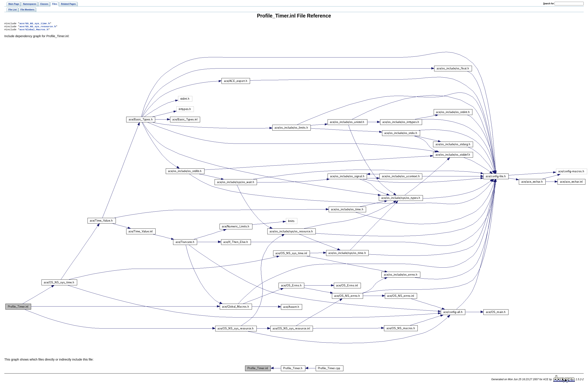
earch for (549, 4)
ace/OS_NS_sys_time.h (35, 24)
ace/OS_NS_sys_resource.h (38, 27)
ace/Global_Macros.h (34, 31)
